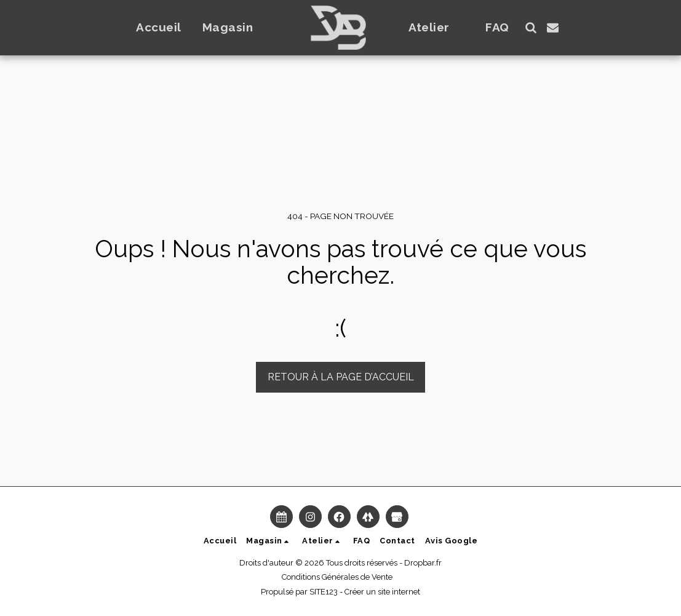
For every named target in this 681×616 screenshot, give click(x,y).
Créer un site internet (382, 592)
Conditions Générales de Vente (337, 577)
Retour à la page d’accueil (341, 377)
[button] (235, 28)
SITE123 (324, 592)
